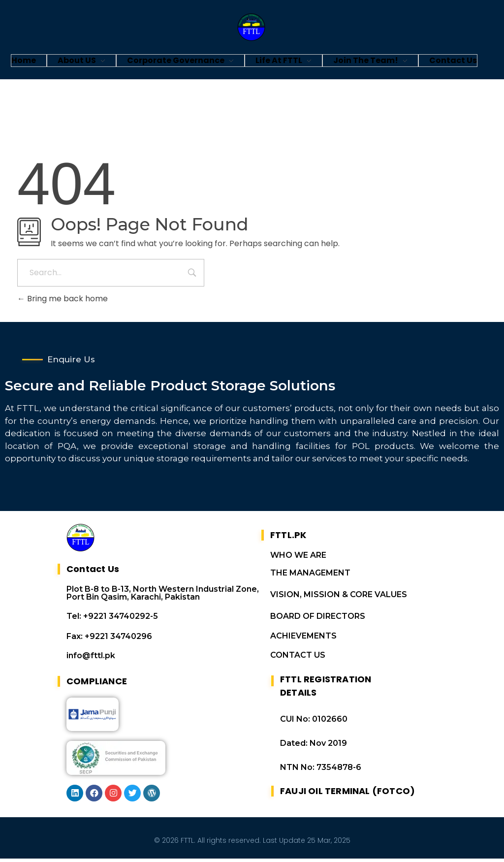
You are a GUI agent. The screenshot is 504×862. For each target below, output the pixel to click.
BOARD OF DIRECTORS (318, 620)
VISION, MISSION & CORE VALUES (339, 598)
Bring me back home (63, 299)
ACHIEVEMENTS (303, 639)
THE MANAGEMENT (310, 576)
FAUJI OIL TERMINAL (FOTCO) (347, 794)
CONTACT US (298, 658)
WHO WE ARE (298, 559)
